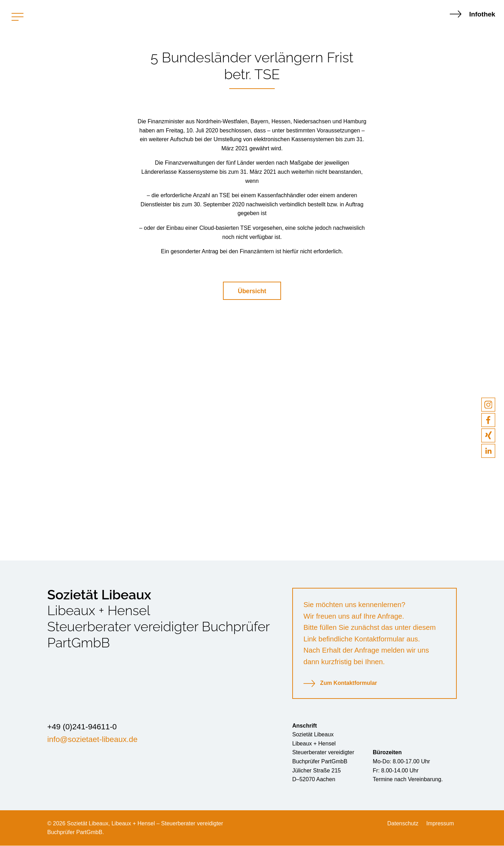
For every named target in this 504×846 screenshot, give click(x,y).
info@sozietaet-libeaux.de (92, 739)
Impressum (440, 824)
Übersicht (252, 291)
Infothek (472, 14)
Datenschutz (403, 824)
